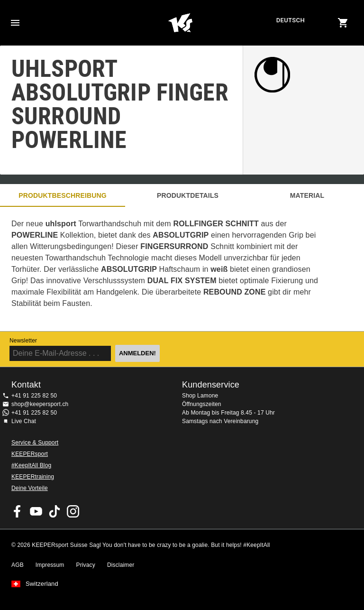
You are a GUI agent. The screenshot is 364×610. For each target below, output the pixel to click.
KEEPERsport (30, 454)
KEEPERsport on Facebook (18, 511)
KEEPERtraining (33, 477)
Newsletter (23, 341)
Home (181, 23)
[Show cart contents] (343, 23)
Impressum (50, 565)
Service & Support (35, 443)
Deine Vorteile (30, 488)
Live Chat (24, 421)
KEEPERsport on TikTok (55, 511)
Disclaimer (121, 565)
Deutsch (291, 20)
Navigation (15, 23)
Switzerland (42, 584)
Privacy (86, 565)
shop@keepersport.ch (40, 404)
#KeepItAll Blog (31, 465)
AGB (18, 565)
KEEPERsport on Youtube (36, 511)
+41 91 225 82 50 (34, 396)
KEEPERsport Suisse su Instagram (73, 511)
